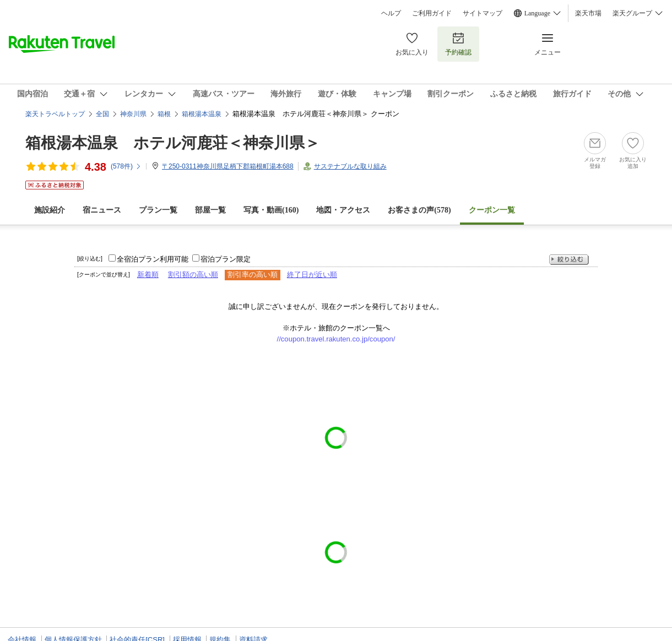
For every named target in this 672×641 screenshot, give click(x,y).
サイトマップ (483, 13)
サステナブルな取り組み (350, 166)
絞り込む (569, 260)
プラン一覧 (158, 210)
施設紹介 (50, 210)
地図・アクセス (343, 210)
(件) (126, 166)
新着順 (148, 275)
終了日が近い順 (312, 275)
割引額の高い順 (193, 275)
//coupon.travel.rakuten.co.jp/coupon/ (336, 339)
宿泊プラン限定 (226, 259)
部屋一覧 (210, 210)
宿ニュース (102, 210)
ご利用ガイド (432, 13)
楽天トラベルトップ (55, 114)
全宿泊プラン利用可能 (153, 259)
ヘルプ (391, 13)
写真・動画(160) (271, 210)
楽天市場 (588, 13)
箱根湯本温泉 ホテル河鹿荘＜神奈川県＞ (173, 143)
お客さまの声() (419, 210)
